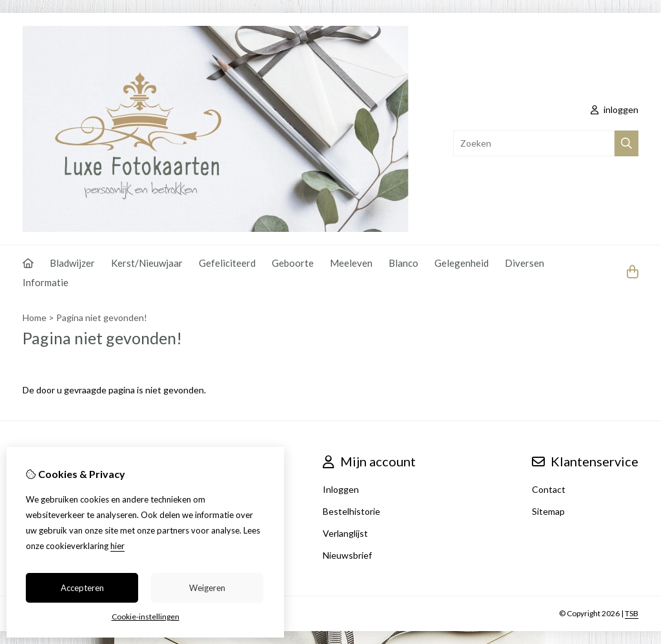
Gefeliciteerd (227, 263)
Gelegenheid (462, 263)
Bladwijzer (72, 263)
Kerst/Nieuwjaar (147, 263)
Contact (549, 489)
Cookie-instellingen (146, 617)
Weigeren (207, 588)
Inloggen (341, 489)
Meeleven (351, 263)
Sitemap (548, 511)
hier (117, 546)
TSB (632, 613)
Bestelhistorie (351, 511)
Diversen (524, 263)
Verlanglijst (345, 533)
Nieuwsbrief (347, 555)
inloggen (615, 109)
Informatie (46, 282)
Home (35, 317)
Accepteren (82, 588)
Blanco (403, 263)
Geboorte (293, 263)
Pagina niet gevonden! (102, 317)
